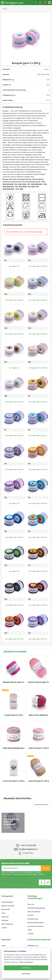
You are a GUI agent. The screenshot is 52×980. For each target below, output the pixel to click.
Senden (46, 868)
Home (5, 9)
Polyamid (5, 920)
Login (3, 946)
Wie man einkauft (34, 912)
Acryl (3, 913)
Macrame (5, 917)
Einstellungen (26, 974)
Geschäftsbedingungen (36, 908)
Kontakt (30, 915)
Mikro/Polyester (7, 924)
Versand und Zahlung (35, 926)
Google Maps (26, 853)
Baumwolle (6, 909)
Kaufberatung (33, 919)
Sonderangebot (7, 902)
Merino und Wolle (8, 906)
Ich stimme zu (26, 968)
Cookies (31, 934)
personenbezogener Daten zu (34, 874)
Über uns (31, 904)
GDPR (30, 930)
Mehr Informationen (26, 962)
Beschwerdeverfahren (36, 923)
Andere (4, 928)
